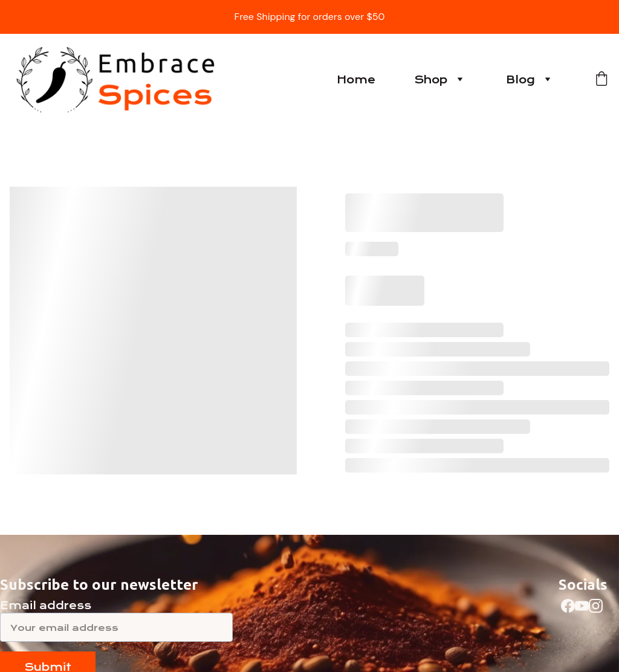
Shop (431, 80)
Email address (46, 606)
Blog (520, 80)
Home (356, 80)
